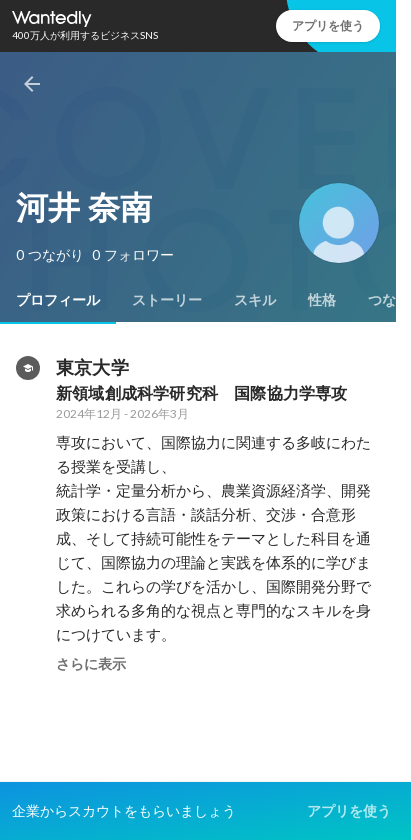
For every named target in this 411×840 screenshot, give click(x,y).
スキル (255, 300)
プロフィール (58, 300)
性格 (322, 300)
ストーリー (167, 300)
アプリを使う (328, 25)
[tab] (58, 300)
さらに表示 (91, 664)
